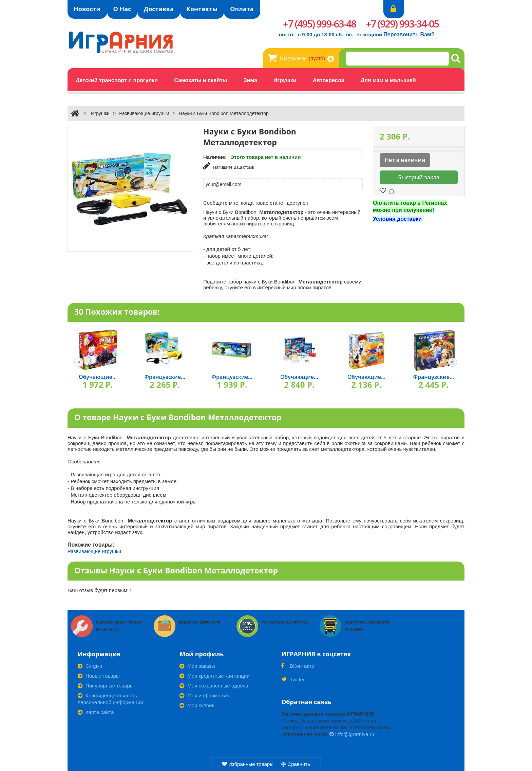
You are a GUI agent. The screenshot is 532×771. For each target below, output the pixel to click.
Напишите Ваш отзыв (229, 166)
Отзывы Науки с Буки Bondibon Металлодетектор (176, 570)
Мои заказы (197, 666)
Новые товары (99, 675)
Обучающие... (98, 377)
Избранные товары (248, 764)
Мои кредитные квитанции (215, 675)
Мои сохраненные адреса (214, 685)
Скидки (90, 666)
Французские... (165, 377)
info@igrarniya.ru (352, 734)
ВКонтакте (298, 668)
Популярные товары (106, 685)
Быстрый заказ (419, 177)
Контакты (202, 9)
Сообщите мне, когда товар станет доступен (256, 202)
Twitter (293, 681)
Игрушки (100, 113)
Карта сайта (96, 712)
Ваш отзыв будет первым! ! (100, 590)
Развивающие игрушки (144, 113)
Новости (87, 9)
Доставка (158, 9)
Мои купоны (197, 705)
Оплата (242, 9)
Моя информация (204, 695)
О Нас (122, 9)
